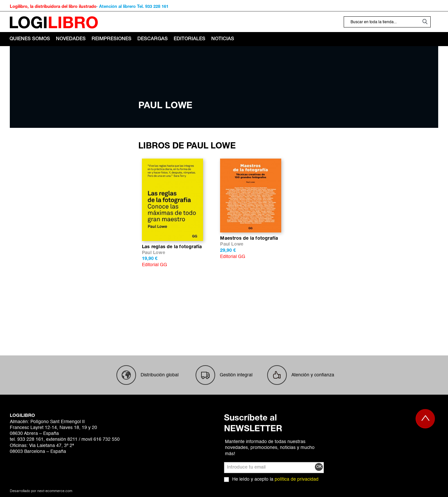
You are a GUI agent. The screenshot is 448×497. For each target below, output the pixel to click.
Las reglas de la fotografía (172, 247)
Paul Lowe (154, 253)
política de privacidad (297, 479)
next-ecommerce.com (55, 491)
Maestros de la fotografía (249, 239)
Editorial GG (155, 265)
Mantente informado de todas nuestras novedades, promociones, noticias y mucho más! (270, 448)
